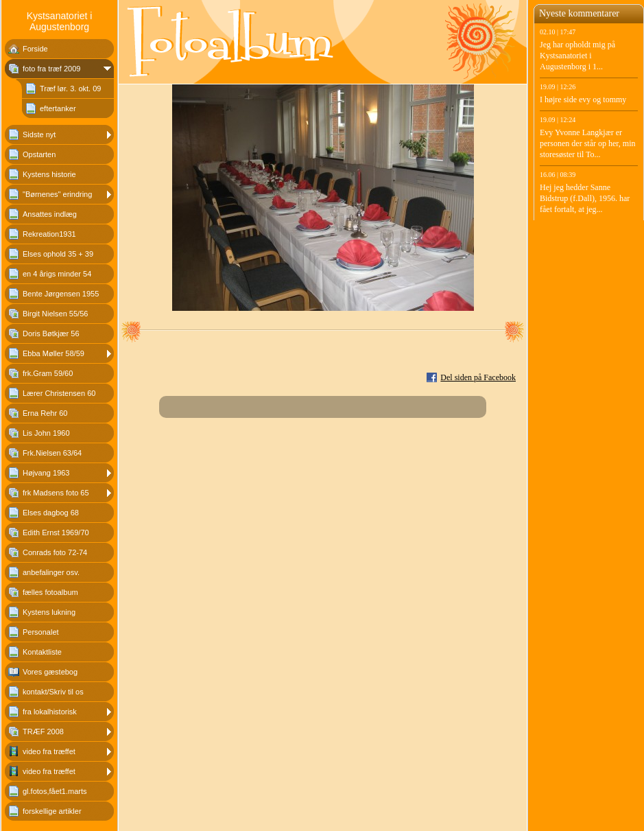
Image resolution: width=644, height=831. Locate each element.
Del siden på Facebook (478, 377)
